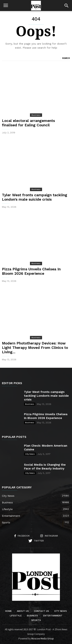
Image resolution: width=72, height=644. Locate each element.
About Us (23, 611)
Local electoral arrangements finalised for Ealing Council (28, 123)
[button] (66, 6)
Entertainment (32, 516)
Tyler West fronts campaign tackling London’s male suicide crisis (35, 197)
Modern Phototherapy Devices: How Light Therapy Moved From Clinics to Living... (35, 348)
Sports (32, 522)
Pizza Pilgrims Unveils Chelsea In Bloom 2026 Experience (31, 271)
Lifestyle (32, 509)
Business (36, 115)
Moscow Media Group (43, 639)
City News (30, 454)
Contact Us (41, 611)
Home (8, 611)
